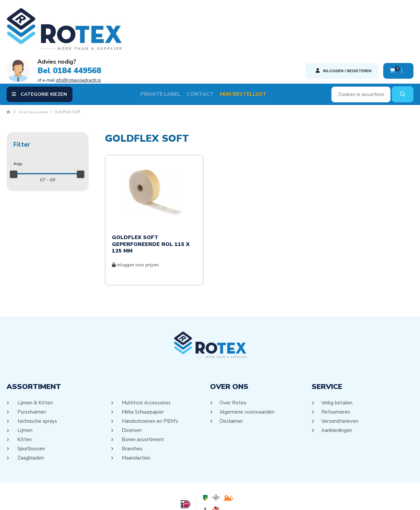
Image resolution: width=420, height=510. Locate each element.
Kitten (24, 399)
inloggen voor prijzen (135, 225)
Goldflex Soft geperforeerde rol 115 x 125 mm (151, 204)
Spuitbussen (31, 408)
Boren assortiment (143, 399)
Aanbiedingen (337, 390)
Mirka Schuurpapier (143, 371)
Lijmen (24, 390)
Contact (208, 54)
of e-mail (197, 35)
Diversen (131, 390)
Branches (132, 408)
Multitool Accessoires (147, 362)
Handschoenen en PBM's (150, 380)
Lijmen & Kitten (35, 362)
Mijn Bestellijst (251, 54)
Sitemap (202, 499)
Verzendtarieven (340, 380)
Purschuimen (31, 371)
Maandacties (136, 417)
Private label (169, 54)
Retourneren (336, 371)
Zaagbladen (31, 417)
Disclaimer (232, 380)
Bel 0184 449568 (197, 26)
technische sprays (37, 380)
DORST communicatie (275, 499)
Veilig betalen (337, 362)
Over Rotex (233, 362)
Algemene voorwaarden (247, 371)
